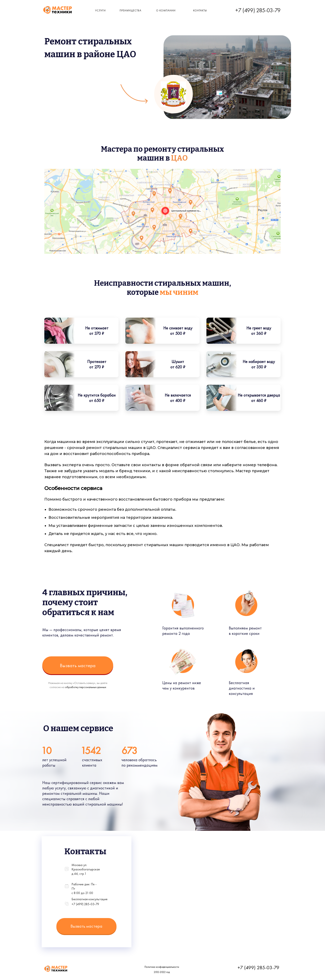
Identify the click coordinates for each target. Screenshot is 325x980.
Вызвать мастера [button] (78, 665)
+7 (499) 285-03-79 (258, 10)
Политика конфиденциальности (162, 967)
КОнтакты (200, 10)
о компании (166, 10)
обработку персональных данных (86, 687)
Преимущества (130, 10)
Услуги (100, 10)
